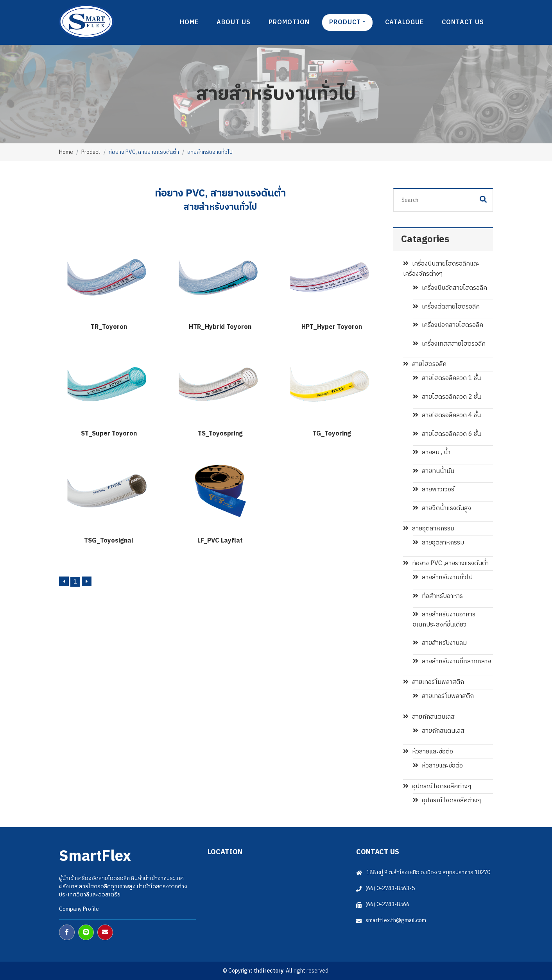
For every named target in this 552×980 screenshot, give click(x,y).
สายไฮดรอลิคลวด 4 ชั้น (447, 415)
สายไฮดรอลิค (425, 364)
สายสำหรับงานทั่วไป (443, 577)
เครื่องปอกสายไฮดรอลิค (448, 325)
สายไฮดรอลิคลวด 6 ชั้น (447, 434)
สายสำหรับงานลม (440, 643)
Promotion (289, 22)
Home (189, 22)
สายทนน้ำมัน (434, 471)
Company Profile (79, 909)
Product (91, 152)
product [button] (345, 22)
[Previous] (64, 581)
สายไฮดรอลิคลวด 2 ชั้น (447, 397)
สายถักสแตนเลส (429, 717)
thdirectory (269, 971)
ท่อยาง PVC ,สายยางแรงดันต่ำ (446, 563)
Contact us (463, 22)
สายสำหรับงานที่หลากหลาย (452, 661)
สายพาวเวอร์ (434, 490)
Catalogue (404, 22)
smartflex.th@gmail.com (396, 920)
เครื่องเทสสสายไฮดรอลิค (449, 344)
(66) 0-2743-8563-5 (390, 888)
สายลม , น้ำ (432, 453)
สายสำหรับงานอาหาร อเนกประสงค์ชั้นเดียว (444, 619)
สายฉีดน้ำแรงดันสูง (442, 508)
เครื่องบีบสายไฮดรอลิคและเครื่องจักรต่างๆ (441, 269)
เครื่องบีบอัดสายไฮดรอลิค (450, 288)
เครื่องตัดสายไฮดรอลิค (446, 307)
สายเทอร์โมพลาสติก (434, 682)
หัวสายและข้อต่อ (428, 752)
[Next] (87, 581)
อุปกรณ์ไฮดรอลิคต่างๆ (437, 786)
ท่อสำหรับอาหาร (438, 596)
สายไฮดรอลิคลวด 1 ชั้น (447, 378)
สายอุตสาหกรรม (429, 529)
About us (234, 22)
